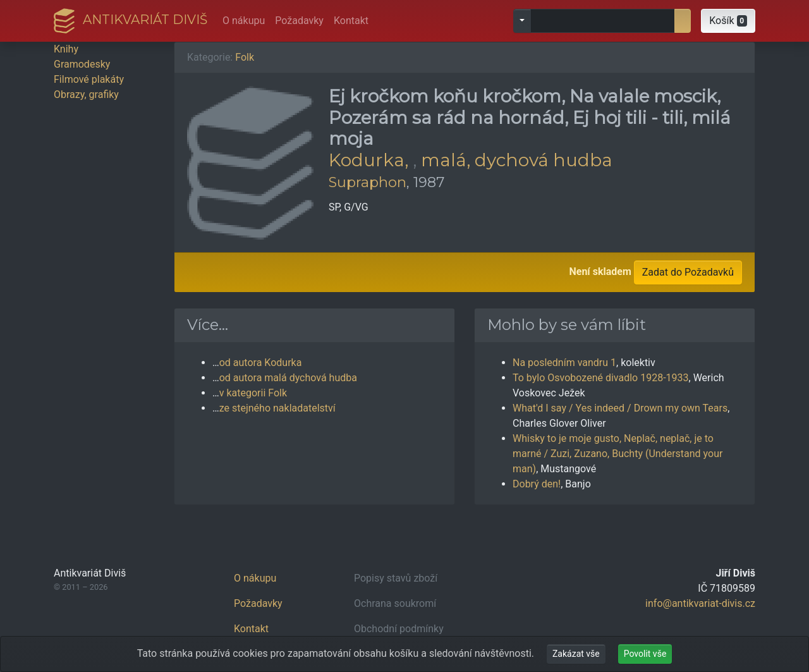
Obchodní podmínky (399, 629)
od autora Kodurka (261, 363)
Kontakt (351, 21)
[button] (728, 21)
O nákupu (244, 21)
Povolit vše (645, 654)
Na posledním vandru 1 (564, 363)
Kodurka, (371, 160)
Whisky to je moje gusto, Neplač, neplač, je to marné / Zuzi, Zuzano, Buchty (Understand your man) (617, 454)
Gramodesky (82, 64)
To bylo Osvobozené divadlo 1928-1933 (601, 378)
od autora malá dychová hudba (288, 378)
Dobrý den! (537, 484)
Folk (245, 57)
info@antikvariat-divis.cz (700, 603)
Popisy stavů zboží (396, 578)
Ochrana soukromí (395, 603)
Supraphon (368, 182)
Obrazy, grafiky (86, 95)
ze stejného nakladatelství (277, 408)
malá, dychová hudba (517, 160)
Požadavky (299, 21)
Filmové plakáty (89, 79)
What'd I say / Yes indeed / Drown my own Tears (620, 408)
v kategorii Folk (253, 393)
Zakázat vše (576, 654)
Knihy (66, 49)
